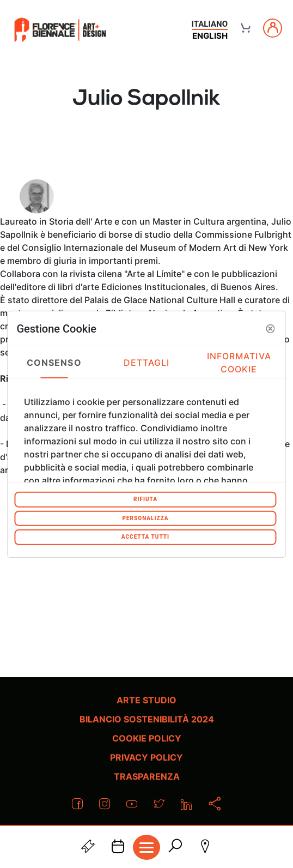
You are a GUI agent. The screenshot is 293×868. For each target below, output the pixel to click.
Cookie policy (147, 738)
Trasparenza (147, 776)
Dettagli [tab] (147, 362)
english (210, 36)
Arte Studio (146, 700)
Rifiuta (145, 499)
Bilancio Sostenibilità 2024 (147, 719)
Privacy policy (146, 757)
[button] (271, 328)
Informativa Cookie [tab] (239, 362)
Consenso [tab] (54, 362)
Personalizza (145, 518)
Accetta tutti (145, 537)
